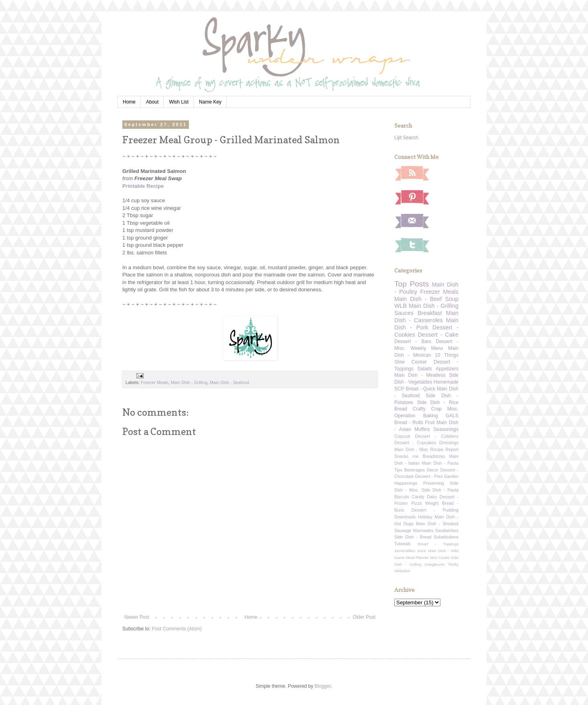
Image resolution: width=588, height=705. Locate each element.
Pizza (416, 503)
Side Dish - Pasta (440, 490)
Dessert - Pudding (435, 510)
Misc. (453, 409)
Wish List (179, 102)
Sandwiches (447, 530)
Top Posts (412, 284)
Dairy (432, 497)
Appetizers (447, 369)
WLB (400, 306)
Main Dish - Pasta (440, 463)
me (416, 456)
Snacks (401, 456)
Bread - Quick (420, 389)
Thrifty (453, 564)
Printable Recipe (143, 186)
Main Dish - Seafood (229, 382)
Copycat (402, 436)
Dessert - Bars (413, 341)
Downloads (405, 517)
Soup (452, 299)
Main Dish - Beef (418, 299)
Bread (401, 409)
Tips (398, 470)
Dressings (449, 443)
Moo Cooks (440, 558)
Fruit (430, 423)
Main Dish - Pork (426, 324)
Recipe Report (444, 449)
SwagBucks (434, 564)
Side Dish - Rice (438, 402)
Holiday (425, 517)
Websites (402, 571)
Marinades (423, 530)
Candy (418, 497)
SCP (399, 389)
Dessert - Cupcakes (415, 443)
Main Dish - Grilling (189, 382)
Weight (432, 503)
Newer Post (137, 617)
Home (129, 102)
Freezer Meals (155, 382)
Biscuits (402, 497)
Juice (422, 551)
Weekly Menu (427, 348)
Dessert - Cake (438, 335)
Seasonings (446, 429)
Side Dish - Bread (413, 537)
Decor (433, 470)
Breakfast (430, 313)
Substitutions (446, 537)
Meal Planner (417, 558)
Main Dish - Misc (411, 449)
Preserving (434, 483)
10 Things (447, 355)
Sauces (404, 313)
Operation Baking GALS (426, 416)
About (152, 102)
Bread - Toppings (438, 544)
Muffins (422, 429)
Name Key (210, 102)
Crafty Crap (427, 409)
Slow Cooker (411, 362)
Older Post (364, 617)
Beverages (415, 470)
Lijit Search (406, 138)
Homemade (446, 382)
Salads (425, 369)
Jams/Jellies (405, 551)
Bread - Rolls (409, 423)
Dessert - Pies (429, 476)
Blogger (323, 686)
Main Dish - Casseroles (426, 317)
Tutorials (402, 544)
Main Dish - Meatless (420, 375)
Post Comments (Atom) (177, 629)
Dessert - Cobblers (437, 436)
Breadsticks (434, 456)
